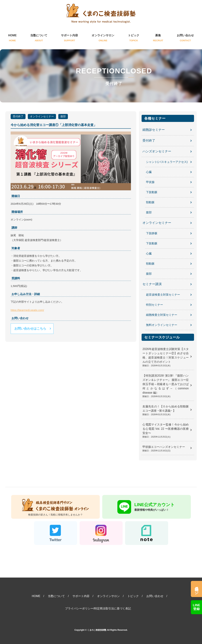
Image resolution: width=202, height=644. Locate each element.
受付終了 (18, 116)
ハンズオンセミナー (157, 152)
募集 (158, 38)
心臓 (149, 172)
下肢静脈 (152, 233)
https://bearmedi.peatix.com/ (27, 310)
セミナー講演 (152, 284)
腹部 (63, 116)
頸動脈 (150, 202)
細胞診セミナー (154, 130)
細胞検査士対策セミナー (162, 315)
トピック (134, 38)
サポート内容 (69, 38)
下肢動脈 (152, 192)
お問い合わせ (185, 38)
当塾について (39, 38)
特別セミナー (155, 305)
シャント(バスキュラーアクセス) (167, 162)
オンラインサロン (103, 38)
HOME (12, 38)
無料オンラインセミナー (162, 325)
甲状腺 (150, 182)
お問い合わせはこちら (30, 329)
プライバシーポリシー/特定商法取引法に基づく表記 (98, 608)
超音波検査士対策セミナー (163, 295)
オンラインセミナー (42, 116)
